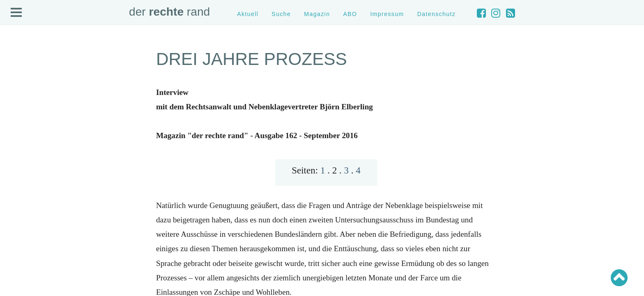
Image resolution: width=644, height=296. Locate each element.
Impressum (387, 14)
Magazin (317, 14)
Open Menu (16, 13)
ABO (350, 14)
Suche (281, 14)
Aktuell (248, 14)
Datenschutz (437, 14)
